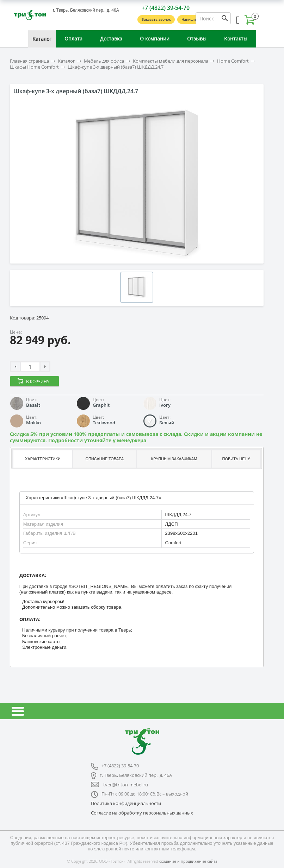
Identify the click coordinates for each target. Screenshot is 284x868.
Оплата (73, 39)
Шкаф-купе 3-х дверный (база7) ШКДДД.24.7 (116, 67)
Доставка (111, 39)
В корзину (38, 382)
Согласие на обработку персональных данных (142, 813)
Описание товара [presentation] (104, 459)
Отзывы (197, 39)
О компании (155, 39)
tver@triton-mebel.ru (126, 785)
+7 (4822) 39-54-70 (166, 8)
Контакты (236, 39)
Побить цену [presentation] (236, 459)
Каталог (42, 39)
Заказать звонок (156, 19)
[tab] (42, 459)
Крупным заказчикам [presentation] (174, 459)
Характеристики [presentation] (43, 459)
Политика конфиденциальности (126, 803)
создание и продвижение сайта (188, 861)
